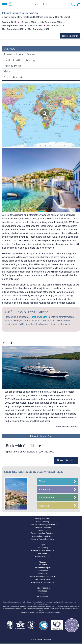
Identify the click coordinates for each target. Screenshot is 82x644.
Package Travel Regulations (43, 550)
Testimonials (43, 573)
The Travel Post (43, 597)
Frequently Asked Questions (43, 533)
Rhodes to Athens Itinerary (20, 60)
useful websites (39, 317)
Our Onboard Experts (43, 568)
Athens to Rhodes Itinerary (20, 54)
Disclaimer (43, 553)
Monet (7, 71)
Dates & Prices (12, 66)
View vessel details (67, 427)
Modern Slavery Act (43, 556)
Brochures (43, 591)
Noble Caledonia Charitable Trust (43, 576)
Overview (9, 49)
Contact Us (43, 530)
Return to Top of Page (41, 436)
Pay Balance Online (43, 527)
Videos (43, 594)
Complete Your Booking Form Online (43, 524)
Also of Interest (13, 77)
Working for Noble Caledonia (43, 582)
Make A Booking (43, 522)
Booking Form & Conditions (43, 539)
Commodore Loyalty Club (43, 536)
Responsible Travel (43, 579)
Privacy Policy (43, 548)
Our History (43, 565)
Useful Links (43, 571)
